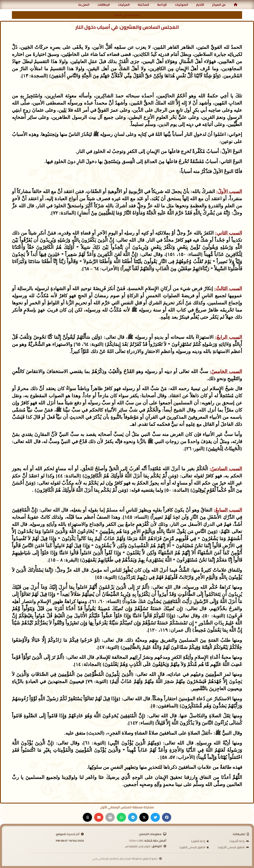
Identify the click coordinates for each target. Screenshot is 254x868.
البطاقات (104, 5)
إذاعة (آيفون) (200, 841)
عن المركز (219, 5)
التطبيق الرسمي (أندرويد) (233, 847)
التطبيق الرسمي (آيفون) (194, 847)
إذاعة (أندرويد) (239, 841)
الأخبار (200, 5)
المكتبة (143, 5)
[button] (167, 817)
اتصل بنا (84, 5)
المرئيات (124, 5)
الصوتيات (181, 5)
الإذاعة (162, 5)
